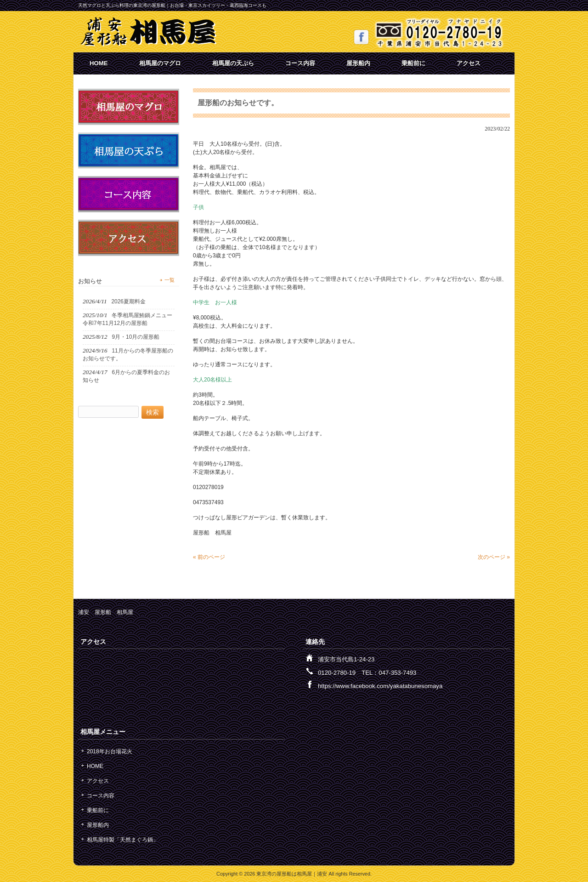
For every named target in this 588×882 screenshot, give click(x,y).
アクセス (469, 63)
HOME (99, 63)
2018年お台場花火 (110, 751)
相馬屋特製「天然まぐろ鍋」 (123, 840)
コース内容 (300, 63)
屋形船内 (358, 63)
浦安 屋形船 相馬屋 (106, 612)
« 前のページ (209, 557)
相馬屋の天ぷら (233, 63)
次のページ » (494, 557)
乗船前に (413, 63)
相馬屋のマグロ (160, 63)
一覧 (170, 280)
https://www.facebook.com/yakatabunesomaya (380, 686)
